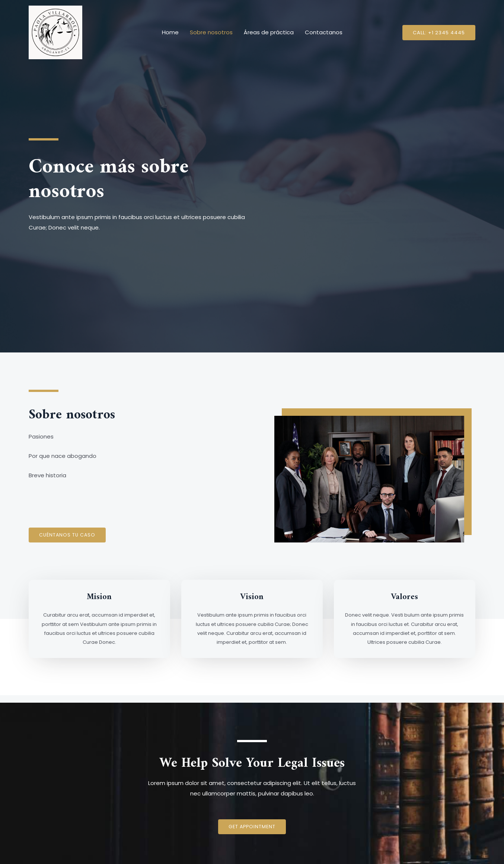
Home (170, 32)
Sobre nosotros (211, 32)
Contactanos (324, 32)
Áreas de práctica (269, 32)
